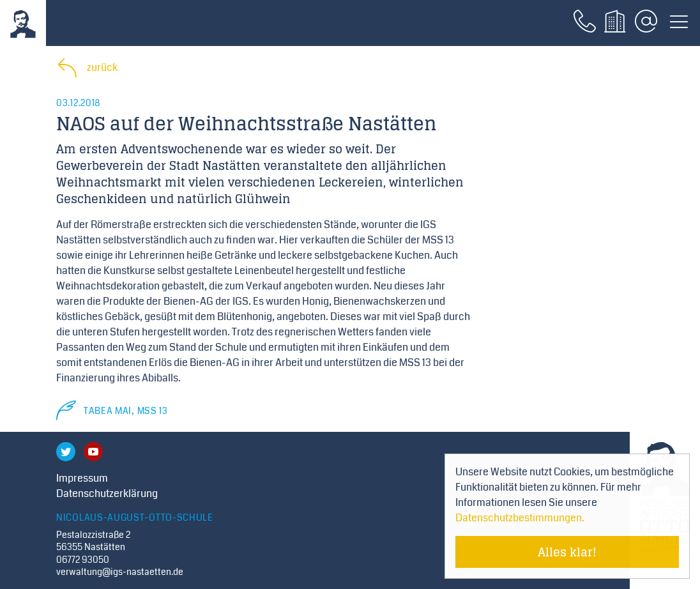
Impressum (82, 478)
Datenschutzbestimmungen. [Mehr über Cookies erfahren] (520, 518)
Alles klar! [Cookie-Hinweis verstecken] (567, 552)
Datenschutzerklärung (107, 493)
